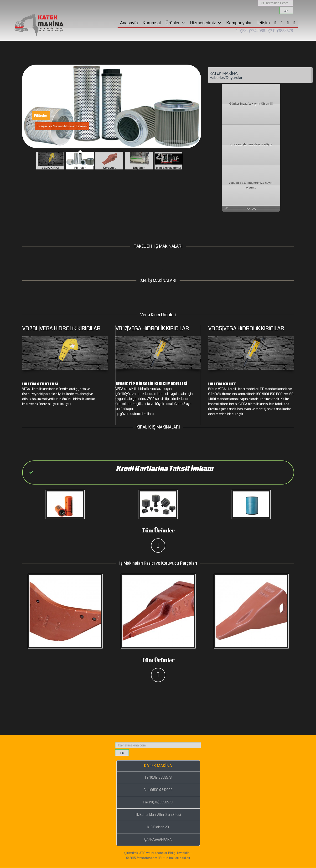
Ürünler (175, 23)
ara (286, 11)
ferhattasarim (147, 858)
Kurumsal (152, 23)
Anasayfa (129, 23)
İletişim (263, 23)
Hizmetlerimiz (206, 23)
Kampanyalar (239, 23)
